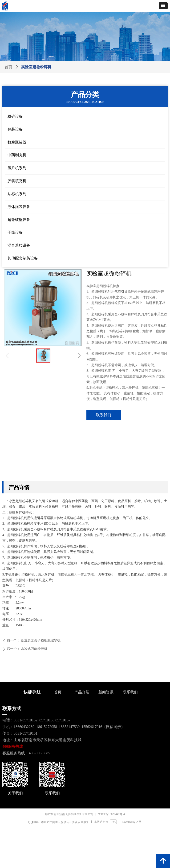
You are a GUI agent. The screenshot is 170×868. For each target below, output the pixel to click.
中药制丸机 (17, 155)
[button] (163, 6)
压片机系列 (17, 168)
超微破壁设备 (19, 220)
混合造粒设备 (19, 245)
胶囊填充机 (17, 181)
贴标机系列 (17, 194)
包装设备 (15, 129)
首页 (8, 67)
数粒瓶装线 (17, 142)
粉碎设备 (15, 116)
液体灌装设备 (19, 207)
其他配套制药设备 (23, 258)
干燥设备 (15, 232)
